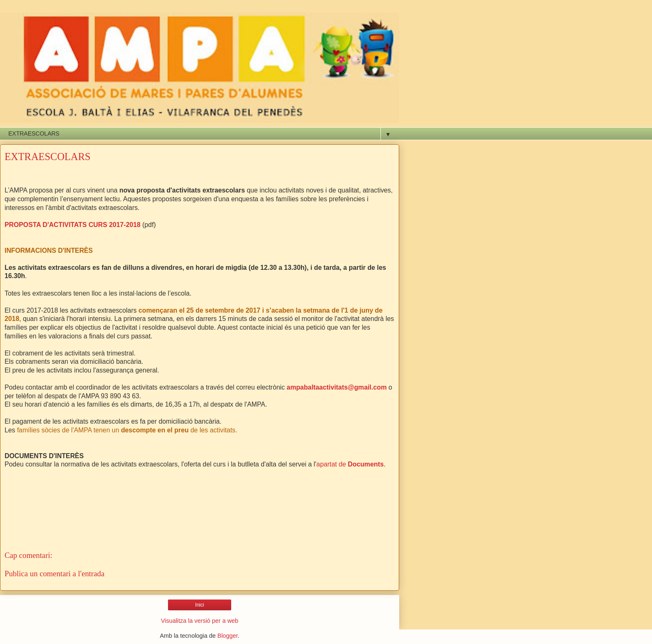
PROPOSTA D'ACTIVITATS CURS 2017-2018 (73, 225)
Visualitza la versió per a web (200, 621)
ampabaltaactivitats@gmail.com (337, 387)
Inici (199, 605)
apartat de (350, 464)
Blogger (228, 636)
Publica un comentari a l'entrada (54, 574)
